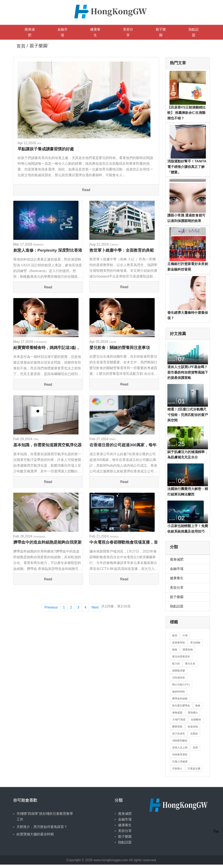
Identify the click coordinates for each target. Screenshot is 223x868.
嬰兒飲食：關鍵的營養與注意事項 (120, 348)
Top (216, 831)
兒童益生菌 (194, 769)
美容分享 (128, 32)
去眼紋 (194, 734)
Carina (114, 245)
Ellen (112, 439)
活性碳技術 (179, 678)
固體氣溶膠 (179, 671)
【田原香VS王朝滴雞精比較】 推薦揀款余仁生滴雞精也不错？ (187, 113)
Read (86, 190)
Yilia (36, 439)
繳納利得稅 (179, 692)
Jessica (114, 537)
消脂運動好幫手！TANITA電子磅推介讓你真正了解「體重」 (187, 167)
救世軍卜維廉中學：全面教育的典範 (122, 250)
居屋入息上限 (180, 748)
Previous (51, 607)
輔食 (175, 650)
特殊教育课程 (180, 755)
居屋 (195, 748)
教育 (175, 636)
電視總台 (193, 713)
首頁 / (22, 46)
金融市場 (62, 32)
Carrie (113, 342)
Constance (40, 342)
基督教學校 (179, 643)
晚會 (198, 706)
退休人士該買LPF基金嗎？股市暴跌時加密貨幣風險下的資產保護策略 (188, 372)
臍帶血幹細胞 (180, 699)
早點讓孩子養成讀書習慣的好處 (46, 149)
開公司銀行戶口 (181, 685)
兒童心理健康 (180, 762)
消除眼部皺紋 (180, 741)
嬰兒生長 (190, 664)
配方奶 (176, 664)
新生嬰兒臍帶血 (181, 706)
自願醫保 (196, 720)
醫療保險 (177, 727)
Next (95, 607)
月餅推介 (177, 769)
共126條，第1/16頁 (116, 606)
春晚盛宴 (177, 713)
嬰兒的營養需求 (181, 657)
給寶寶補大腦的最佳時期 (35, 834)
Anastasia (39, 537)
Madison (38, 245)
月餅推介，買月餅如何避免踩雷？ (42, 827)
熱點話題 (194, 32)
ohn (39, 143)
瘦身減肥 (30, 32)
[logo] (111, 11)
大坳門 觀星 (179, 720)
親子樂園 (161, 32)
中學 (185, 636)
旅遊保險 (193, 727)
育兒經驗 (195, 643)
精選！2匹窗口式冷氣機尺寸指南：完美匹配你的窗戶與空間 (188, 415)
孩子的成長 (179, 734)
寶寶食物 (188, 650)
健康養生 (95, 32)
